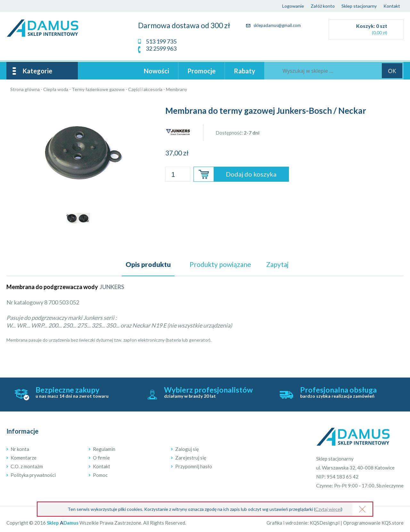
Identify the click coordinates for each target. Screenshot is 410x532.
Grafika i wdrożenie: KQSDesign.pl (303, 523)
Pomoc (100, 475)
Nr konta (20, 449)
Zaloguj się (187, 449)
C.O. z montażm (27, 466)
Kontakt (392, 6)
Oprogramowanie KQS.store (373, 523)
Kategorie (37, 71)
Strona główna (25, 89)
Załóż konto (323, 6)
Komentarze (24, 458)
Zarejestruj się (191, 458)
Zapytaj (277, 264)
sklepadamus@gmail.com (273, 25)
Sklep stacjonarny (359, 6)
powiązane (220, 264)
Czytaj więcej (328, 509)
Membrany (176, 89)
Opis (148, 264)
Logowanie (293, 6)
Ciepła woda (56, 89)
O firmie (101, 458)
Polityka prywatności (33, 475)
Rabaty (245, 71)
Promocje (201, 71)
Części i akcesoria (145, 89)
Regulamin (104, 449)
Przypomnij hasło (194, 466)
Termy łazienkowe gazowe (98, 89)
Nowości (156, 71)
